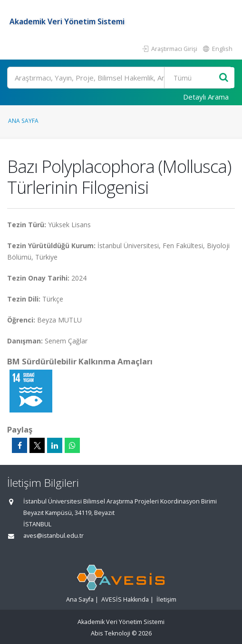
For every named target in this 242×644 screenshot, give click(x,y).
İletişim (166, 599)
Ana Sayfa (23, 121)
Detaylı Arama (206, 97)
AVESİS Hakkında (125, 599)
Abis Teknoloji (111, 633)
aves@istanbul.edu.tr (53, 536)
